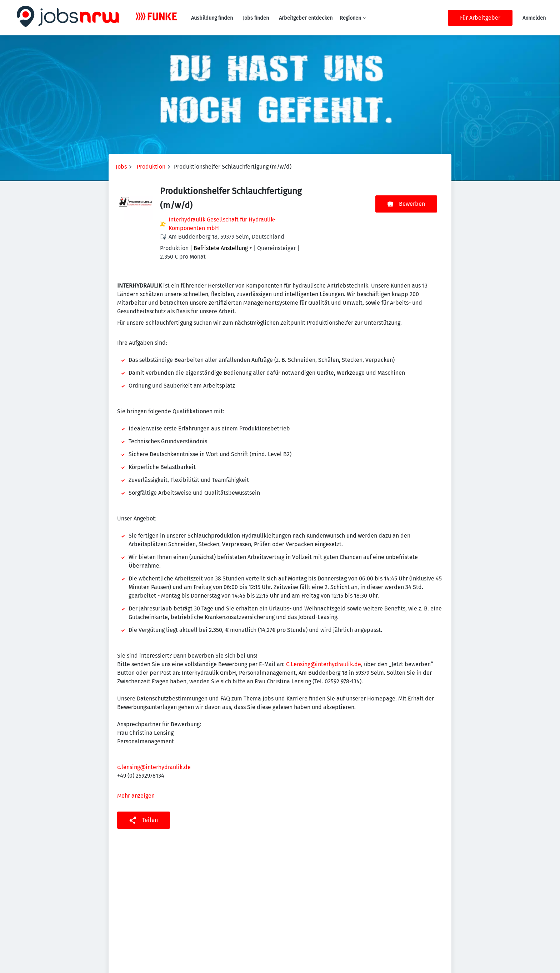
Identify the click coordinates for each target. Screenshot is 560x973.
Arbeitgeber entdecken (306, 18)
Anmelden (534, 18)
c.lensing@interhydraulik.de (154, 767)
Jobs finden (256, 18)
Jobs (121, 167)
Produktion (151, 167)
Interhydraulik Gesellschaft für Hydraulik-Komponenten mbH (222, 224)
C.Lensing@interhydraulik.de (324, 664)
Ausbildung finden (212, 18)
